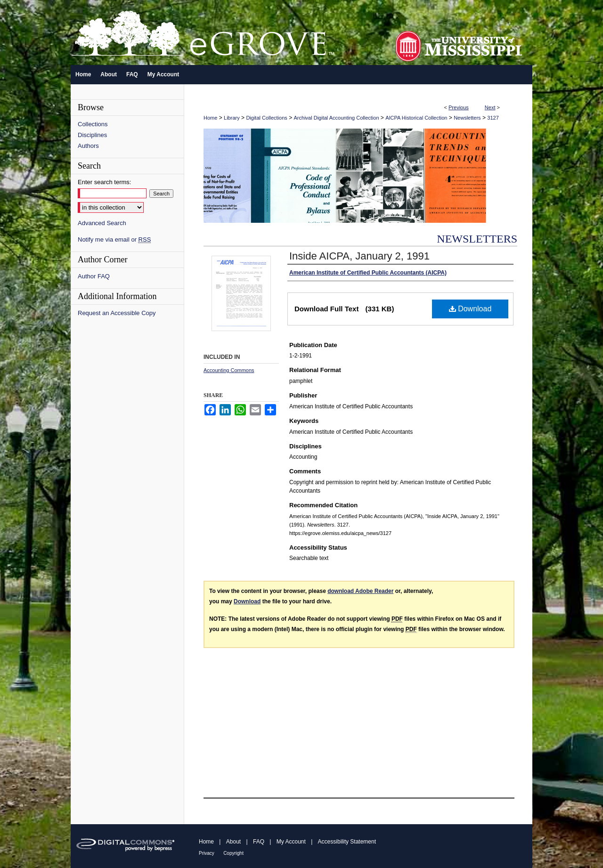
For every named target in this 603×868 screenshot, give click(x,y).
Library (232, 118)
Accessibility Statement (347, 842)
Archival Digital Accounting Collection (337, 118)
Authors (88, 146)
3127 (493, 118)
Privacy (207, 853)
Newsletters (467, 118)
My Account (291, 842)
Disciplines (92, 135)
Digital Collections (266, 118)
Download (470, 309)
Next (490, 107)
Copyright (233, 853)
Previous (459, 107)
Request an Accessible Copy (117, 313)
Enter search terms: (104, 182)
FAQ (259, 842)
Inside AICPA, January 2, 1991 (359, 256)
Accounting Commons (229, 370)
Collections (93, 124)
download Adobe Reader (360, 591)
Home (210, 118)
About (233, 842)
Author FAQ (94, 276)
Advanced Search (102, 223)
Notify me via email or (114, 239)
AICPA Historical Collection (416, 118)
